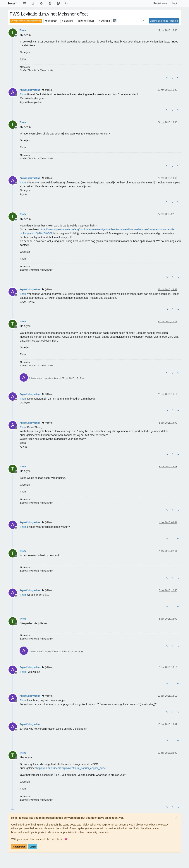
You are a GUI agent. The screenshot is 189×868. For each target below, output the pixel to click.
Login (33, 847)
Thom (23, 30)
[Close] (176, 818)
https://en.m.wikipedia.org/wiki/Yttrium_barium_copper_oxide (71, 768)
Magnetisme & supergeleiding (26, 21)
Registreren (19, 847)
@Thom (47, 90)
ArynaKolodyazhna (30, 90)
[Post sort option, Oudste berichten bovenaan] (143, 21)
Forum (13, 3)
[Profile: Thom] (23, 94)
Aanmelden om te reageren (164, 21)
